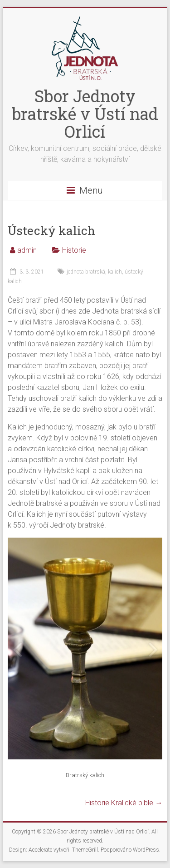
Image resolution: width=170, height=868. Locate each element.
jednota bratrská (86, 272)
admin (27, 250)
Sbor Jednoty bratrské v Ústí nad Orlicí (85, 114)
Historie (74, 250)
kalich (115, 272)
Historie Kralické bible (124, 803)
